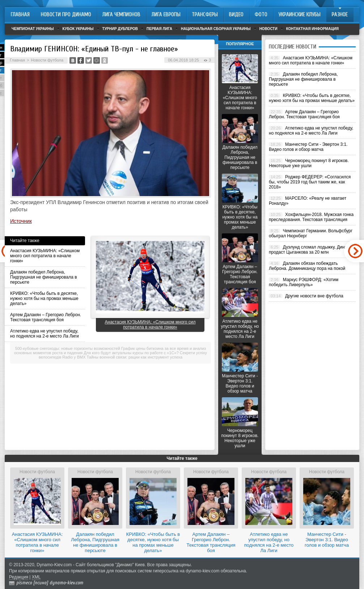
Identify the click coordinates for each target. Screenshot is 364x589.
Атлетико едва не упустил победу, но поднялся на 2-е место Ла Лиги (45, 334)
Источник (21, 221)
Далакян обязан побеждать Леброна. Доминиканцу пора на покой (307, 266)
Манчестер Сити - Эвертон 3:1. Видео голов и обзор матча (240, 384)
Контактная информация (312, 29)
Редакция (19, 577)
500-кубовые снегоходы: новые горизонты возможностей (68, 348)
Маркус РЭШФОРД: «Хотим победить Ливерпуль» (304, 282)
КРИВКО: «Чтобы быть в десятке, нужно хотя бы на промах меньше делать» (44, 298)
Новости (268, 29)
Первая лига (159, 29)
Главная (17, 60)
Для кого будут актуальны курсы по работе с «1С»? (131, 353)
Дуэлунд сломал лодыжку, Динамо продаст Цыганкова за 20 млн (311, 250)
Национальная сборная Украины (216, 29)
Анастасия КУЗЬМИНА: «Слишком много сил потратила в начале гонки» (45, 256)
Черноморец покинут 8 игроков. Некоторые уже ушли (240, 438)
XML (36, 577)
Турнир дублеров (120, 29)
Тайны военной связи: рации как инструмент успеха (135, 357)
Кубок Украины (78, 29)
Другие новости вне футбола (314, 296)
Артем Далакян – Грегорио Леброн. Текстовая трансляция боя (46, 317)
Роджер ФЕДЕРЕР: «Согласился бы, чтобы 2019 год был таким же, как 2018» (310, 182)
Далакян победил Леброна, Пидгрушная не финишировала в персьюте (44, 277)
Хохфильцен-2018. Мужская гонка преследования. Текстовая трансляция (311, 217)
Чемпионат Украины (33, 29)
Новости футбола (47, 60)
